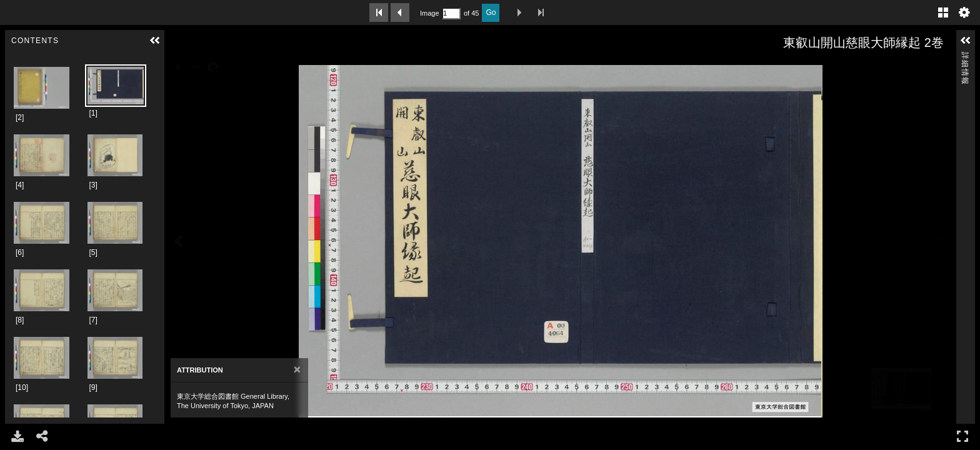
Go (491, 12)
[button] (155, 41)
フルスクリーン (962, 436)
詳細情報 (965, 57)
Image (429, 13)
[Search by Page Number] (451, 13)
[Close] (297, 370)
